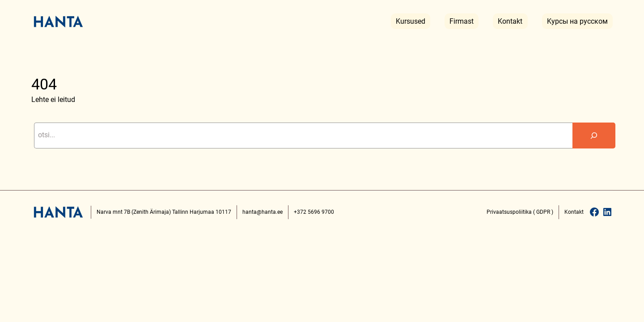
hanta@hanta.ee (263, 212)
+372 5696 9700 (314, 212)
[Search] (594, 136)
